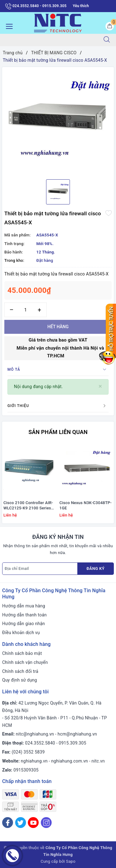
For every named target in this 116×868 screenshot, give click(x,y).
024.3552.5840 (40, 743)
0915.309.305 (73, 743)
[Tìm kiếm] (107, 40)
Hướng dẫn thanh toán (24, 615)
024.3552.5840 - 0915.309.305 (36, 6)
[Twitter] (21, 823)
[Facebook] (8, 823)
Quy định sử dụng (20, 680)
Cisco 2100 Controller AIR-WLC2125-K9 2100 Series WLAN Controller (28, 506)
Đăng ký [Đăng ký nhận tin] (96, 568)
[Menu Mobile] (8, 26)
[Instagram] (46, 823)
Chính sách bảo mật (22, 653)
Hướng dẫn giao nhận (24, 624)
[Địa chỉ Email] (40, 569)
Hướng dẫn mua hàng (24, 606)
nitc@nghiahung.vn (35, 734)
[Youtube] (33, 823)
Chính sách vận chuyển (25, 662)
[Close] (100, 386)
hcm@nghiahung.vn (77, 734)
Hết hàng (58, 327)
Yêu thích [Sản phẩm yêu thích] (81, 6)
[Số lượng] (26, 310)
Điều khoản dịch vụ (21, 633)
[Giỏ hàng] (110, 26)
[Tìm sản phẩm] (49, 40)
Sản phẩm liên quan (58, 432)
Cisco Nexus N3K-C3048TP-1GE (86, 505)
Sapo (71, 861)
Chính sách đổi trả (20, 671)
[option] (58, 121)
